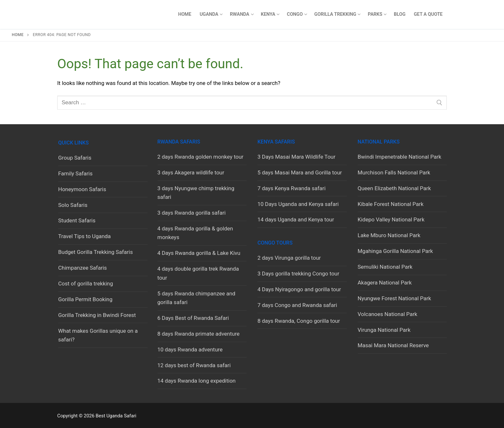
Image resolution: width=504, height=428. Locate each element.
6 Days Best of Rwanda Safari (193, 318)
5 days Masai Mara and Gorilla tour (300, 172)
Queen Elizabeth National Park (394, 188)
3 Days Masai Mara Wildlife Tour (297, 157)
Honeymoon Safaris (82, 189)
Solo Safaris (73, 205)
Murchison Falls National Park (394, 172)
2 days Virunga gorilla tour (289, 258)
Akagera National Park (385, 283)
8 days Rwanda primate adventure (199, 334)
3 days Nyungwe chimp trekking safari (196, 193)
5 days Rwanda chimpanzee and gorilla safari (197, 298)
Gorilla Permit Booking (85, 299)
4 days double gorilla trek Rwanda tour (198, 273)
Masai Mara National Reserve (393, 345)
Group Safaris (75, 158)
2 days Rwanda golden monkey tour (201, 157)
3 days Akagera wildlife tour (191, 172)
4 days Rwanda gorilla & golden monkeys (195, 233)
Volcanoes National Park (388, 314)
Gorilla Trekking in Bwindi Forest (97, 315)
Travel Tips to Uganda (84, 236)
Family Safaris (75, 173)
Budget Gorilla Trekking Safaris (95, 252)
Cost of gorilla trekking (85, 284)
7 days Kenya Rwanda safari (292, 188)
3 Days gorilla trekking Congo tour (298, 274)
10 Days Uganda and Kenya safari (298, 204)
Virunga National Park (384, 330)
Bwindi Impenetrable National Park (400, 157)
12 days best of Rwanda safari (194, 365)
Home (18, 35)
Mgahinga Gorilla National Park (395, 251)
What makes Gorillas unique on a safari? (98, 335)
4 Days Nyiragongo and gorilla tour (299, 289)
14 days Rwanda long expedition (197, 381)
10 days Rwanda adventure (190, 349)
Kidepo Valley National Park (391, 219)
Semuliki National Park (385, 267)
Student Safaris (77, 220)
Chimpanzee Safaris (82, 268)
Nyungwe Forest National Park (395, 298)
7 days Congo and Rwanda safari (297, 305)
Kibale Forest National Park (391, 204)
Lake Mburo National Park (389, 235)
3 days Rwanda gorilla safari (192, 213)
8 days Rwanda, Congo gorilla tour (299, 321)
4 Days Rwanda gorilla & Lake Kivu (199, 253)
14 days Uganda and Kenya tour (296, 219)
